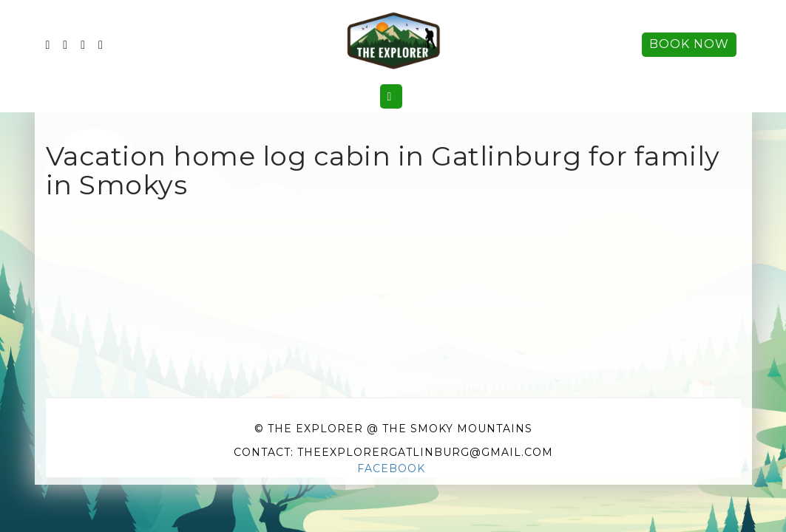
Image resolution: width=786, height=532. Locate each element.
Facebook (391, 468)
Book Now (689, 44)
